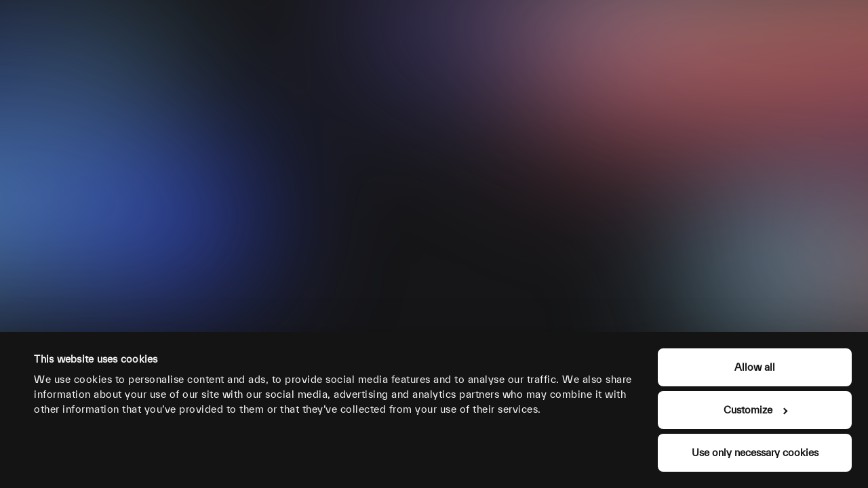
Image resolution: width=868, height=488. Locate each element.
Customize (755, 410)
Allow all (755, 367)
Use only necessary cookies (755, 452)
